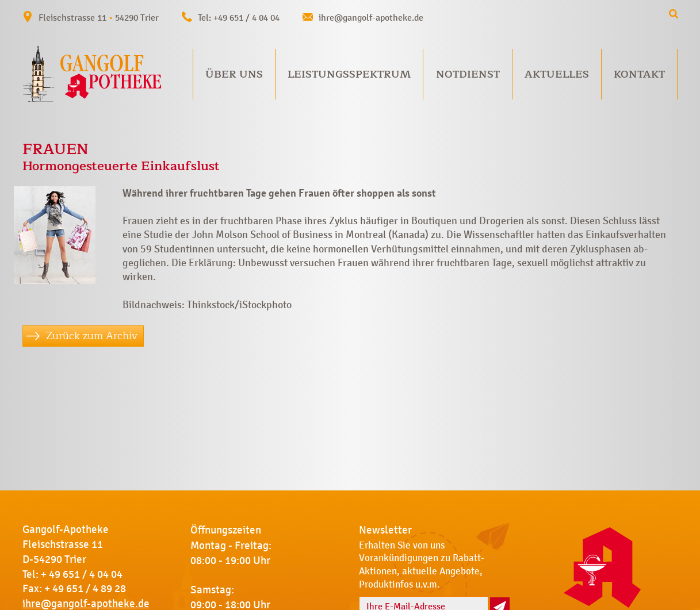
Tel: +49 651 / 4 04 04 (239, 18)
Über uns (234, 74)
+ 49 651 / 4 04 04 (82, 574)
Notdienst (468, 74)
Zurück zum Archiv (92, 336)
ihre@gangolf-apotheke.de (371, 18)
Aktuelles (557, 74)
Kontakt (639, 74)
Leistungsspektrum (349, 74)
